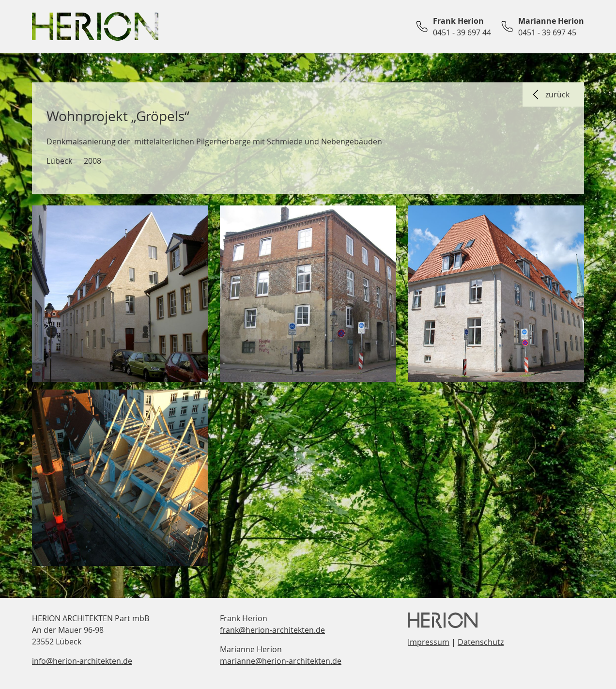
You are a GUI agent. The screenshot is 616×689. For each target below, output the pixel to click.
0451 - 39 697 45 (547, 32)
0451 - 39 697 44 (462, 32)
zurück (550, 94)
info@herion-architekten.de (82, 661)
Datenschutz (481, 642)
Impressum (429, 642)
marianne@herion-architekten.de (281, 661)
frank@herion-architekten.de (272, 630)
